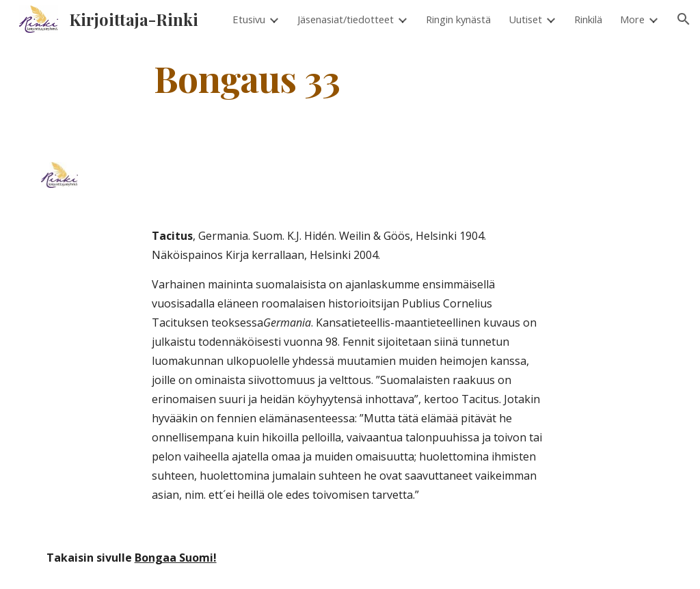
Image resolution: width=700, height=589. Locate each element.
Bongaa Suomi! (176, 558)
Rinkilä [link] (588, 19)
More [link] (632, 19)
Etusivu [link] (249, 19)
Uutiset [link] (525, 19)
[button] (684, 19)
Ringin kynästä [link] (458, 19)
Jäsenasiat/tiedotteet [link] (346, 19)
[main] (247, 78)
